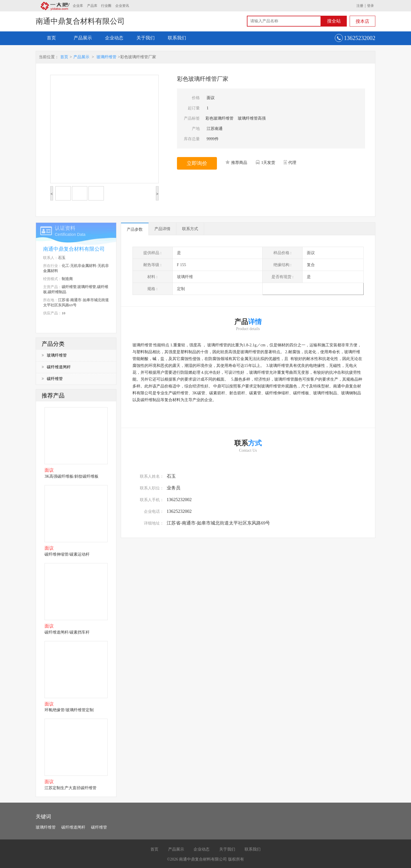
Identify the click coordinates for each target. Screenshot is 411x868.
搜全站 (334, 21)
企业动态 (114, 38)
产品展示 (83, 38)
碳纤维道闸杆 (56, 367)
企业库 (78, 6)
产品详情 (162, 229)
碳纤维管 (52, 379)
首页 (51, 38)
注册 (360, 6)
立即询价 (197, 163)
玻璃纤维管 (106, 57)
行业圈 (106, 6)
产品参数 (135, 229)
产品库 (92, 6)
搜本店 (362, 21)
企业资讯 (122, 6)
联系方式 (190, 229)
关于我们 (146, 38)
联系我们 (177, 38)
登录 (370, 6)
